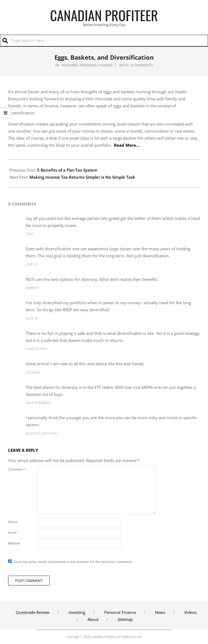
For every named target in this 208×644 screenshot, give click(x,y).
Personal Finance (96, 65)
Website (14, 543)
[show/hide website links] (6, 113)
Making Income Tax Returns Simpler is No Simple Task (82, 177)
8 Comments (142, 65)
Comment (17, 469)
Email (12, 532)
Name (13, 522)
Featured (70, 65)
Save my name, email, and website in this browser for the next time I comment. (73, 562)
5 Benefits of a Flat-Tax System (67, 170)
